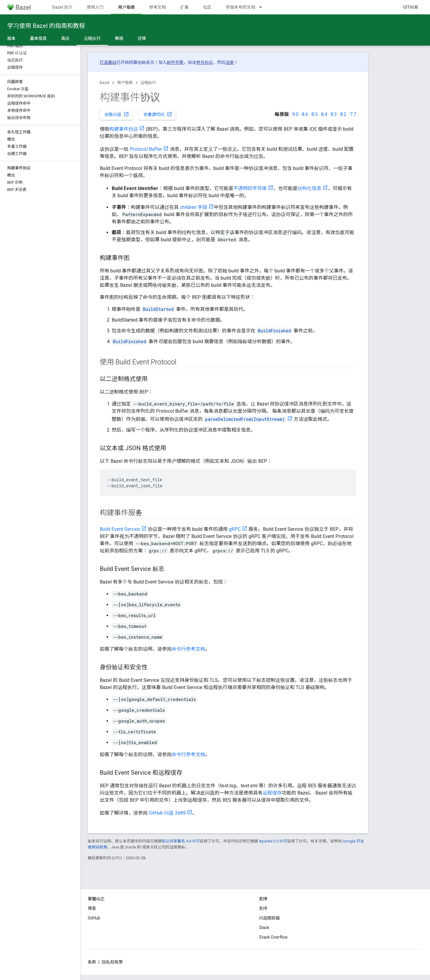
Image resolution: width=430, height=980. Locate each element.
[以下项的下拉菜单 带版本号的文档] (263, 7)
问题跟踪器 (269, 918)
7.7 (353, 114)
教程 (119, 38)
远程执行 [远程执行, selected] (92, 38)
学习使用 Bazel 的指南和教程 (46, 26)
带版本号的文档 (240, 7)
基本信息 (38, 38)
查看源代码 (158, 114)
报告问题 (117, 114)
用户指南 (125, 83)
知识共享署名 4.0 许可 (181, 841)
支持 (263, 908)
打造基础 (108, 62)
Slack (264, 928)
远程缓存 (272, 793)
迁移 (142, 38)
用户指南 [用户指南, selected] (126, 7)
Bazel (105, 83)
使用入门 (95, 7)
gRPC (235, 529)
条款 (92, 962)
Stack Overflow (273, 937)
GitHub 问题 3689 (167, 813)
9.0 (295, 114)
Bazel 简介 (62, 7)
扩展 (184, 7)
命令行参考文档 (188, 649)
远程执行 (148, 83)
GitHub (411, 7)
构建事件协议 (124, 129)
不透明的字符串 (250, 188)
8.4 (324, 114)
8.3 (334, 114)
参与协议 (205, 62)
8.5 (315, 114)
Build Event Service (120, 529)
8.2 (343, 114)
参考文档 (158, 7)
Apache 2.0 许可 (273, 841)
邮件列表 (175, 62)
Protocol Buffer (146, 149)
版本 (11, 38)
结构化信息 (309, 188)
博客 (92, 908)
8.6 (305, 114)
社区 (207, 7)
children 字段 (194, 207)
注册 (230, 62)
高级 (65, 38)
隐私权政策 (112, 962)
